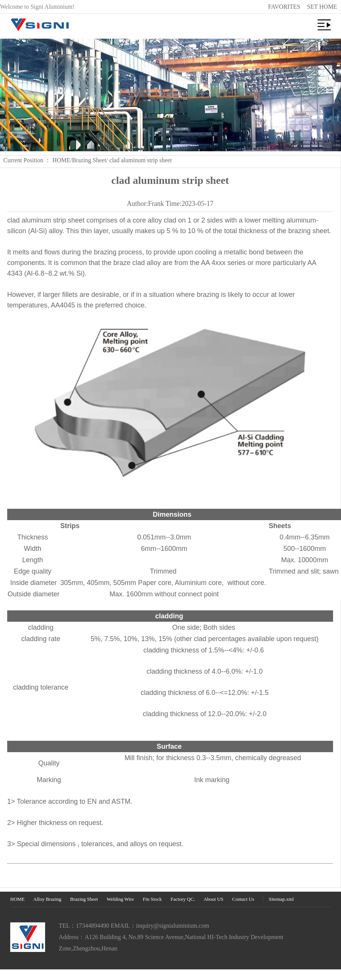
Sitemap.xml (281, 899)
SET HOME (322, 7)
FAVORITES (284, 7)
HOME (61, 160)
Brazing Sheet (89, 160)
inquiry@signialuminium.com (173, 926)
